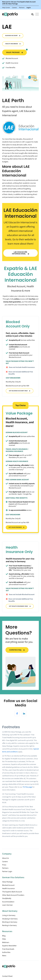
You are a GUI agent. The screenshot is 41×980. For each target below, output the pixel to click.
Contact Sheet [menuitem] (7, 976)
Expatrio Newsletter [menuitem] (9, 946)
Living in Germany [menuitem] (9, 915)
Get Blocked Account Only (20, 391)
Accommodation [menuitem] (8, 902)
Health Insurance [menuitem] (8, 888)
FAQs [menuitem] (4, 939)
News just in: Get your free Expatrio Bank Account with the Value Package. (19, 3)
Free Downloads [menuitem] (8, 949)
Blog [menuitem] (4, 936)
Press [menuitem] (4, 865)
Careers (14, 8)
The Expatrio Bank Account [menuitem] (12, 892)
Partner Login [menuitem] (7, 871)
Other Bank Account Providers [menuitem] (13, 895)
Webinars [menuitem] (6, 942)
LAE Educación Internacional (20, 253)
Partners (22, 8)
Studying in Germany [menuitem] (10, 919)
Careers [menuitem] (5, 862)
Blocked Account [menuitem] (8, 885)
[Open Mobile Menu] (37, 14)
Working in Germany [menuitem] (10, 922)
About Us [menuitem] (6, 858)
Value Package (16, 52)
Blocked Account (13, 36)
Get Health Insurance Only (20, 606)
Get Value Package (16, 527)
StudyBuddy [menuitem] (7, 898)
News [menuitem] (4, 956)
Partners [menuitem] (5, 868)
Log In (29, 8)
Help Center (6, 8)
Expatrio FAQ (17, 650)
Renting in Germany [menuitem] (9, 925)
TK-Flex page (27, 787)
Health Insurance (13, 44)
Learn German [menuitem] (7, 905)
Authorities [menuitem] (6, 952)
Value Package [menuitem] (7, 882)
